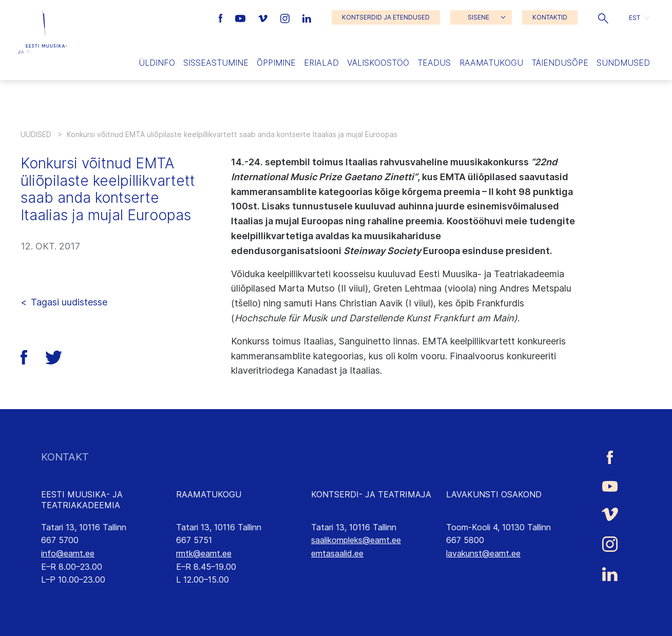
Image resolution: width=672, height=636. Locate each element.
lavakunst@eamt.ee (483, 553)
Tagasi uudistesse (69, 302)
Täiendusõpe (560, 63)
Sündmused (623, 63)
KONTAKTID (550, 17)
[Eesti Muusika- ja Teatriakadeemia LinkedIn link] (307, 17)
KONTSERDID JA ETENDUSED (386, 17)
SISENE (478, 17)
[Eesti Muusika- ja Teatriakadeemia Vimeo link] (264, 17)
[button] (603, 17)
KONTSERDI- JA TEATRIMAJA (371, 494)
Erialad (321, 63)
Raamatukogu (491, 63)
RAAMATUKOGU (209, 494)
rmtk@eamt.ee (204, 553)
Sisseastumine (216, 63)
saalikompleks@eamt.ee (356, 540)
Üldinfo (157, 63)
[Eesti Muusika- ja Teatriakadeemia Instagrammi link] (286, 17)
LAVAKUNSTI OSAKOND (494, 494)
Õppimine (276, 63)
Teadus (434, 63)
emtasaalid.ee (337, 553)
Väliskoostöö (378, 63)
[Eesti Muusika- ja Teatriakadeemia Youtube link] (242, 17)
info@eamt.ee (68, 553)
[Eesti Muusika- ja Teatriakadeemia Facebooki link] (222, 17)
